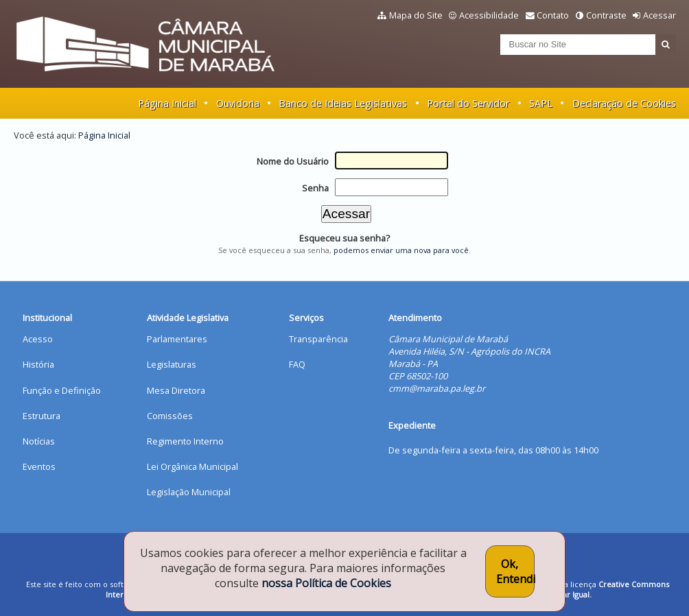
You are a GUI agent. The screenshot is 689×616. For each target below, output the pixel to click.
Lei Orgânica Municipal (192, 466)
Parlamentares (177, 339)
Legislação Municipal (189, 492)
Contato (553, 15)
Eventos (39, 466)
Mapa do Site (416, 15)
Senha (315, 188)
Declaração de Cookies (624, 103)
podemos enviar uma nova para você (401, 250)
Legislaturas (172, 364)
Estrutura (42, 416)
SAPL (541, 103)
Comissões (170, 416)
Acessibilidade (489, 15)
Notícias (39, 441)
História (38, 364)
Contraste (606, 15)
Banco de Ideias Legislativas (343, 103)
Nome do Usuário (293, 161)
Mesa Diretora (176, 390)
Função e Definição (62, 390)
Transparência (318, 339)
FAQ (297, 364)
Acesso (38, 339)
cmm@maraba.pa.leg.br (437, 388)
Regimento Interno (185, 441)
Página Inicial (167, 103)
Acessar (659, 15)
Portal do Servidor (468, 103)
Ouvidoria (238, 103)
